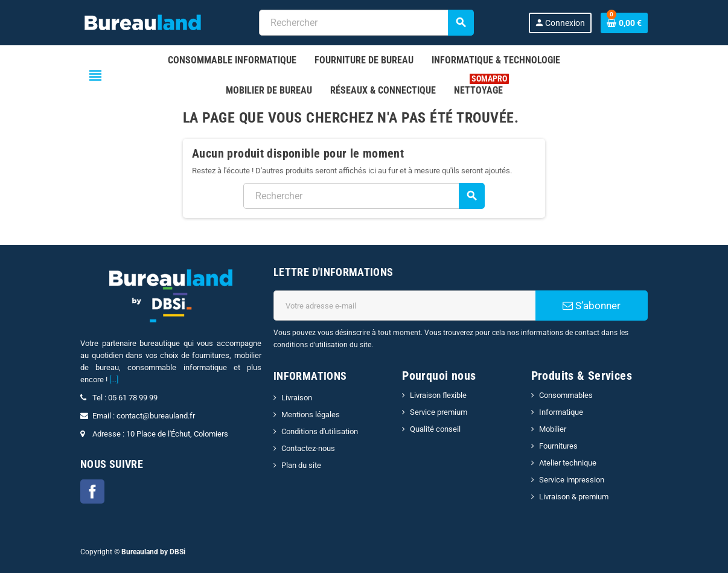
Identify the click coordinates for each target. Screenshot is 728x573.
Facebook (92, 491)
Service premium (439, 412)
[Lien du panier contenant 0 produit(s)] (624, 23)
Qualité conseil (435, 429)
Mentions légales (311, 415)
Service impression (572, 480)
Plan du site (301, 465)
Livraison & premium (574, 497)
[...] (114, 379)
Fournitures (558, 446)
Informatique (561, 412)
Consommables (566, 395)
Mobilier (553, 429)
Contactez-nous (308, 448)
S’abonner (592, 306)
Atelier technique (568, 463)
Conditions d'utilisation (320, 431)
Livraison (297, 398)
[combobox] (366, 23)
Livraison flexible (438, 395)
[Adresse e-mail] (404, 306)
